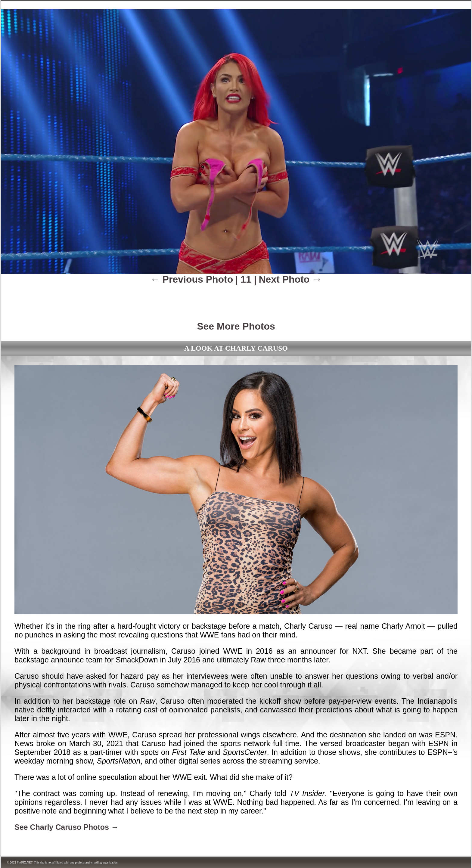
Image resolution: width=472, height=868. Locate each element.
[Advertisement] (236, 299)
